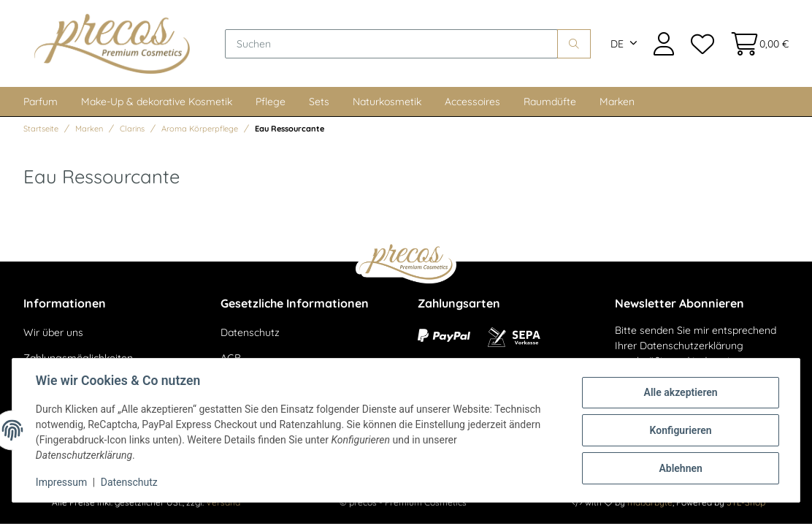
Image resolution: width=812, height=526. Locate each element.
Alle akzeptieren (680, 392)
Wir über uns (53, 332)
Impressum (61, 482)
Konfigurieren (680, 430)
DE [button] (617, 44)
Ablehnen (680, 468)
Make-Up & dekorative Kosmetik (157, 102)
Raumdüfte (550, 102)
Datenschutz (250, 332)
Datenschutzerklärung (692, 346)
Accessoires (472, 102)
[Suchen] (391, 44)
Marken (617, 102)
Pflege (271, 102)
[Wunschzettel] (702, 43)
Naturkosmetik (387, 102)
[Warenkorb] (755, 43)
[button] (664, 43)
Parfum (41, 102)
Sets (319, 102)
